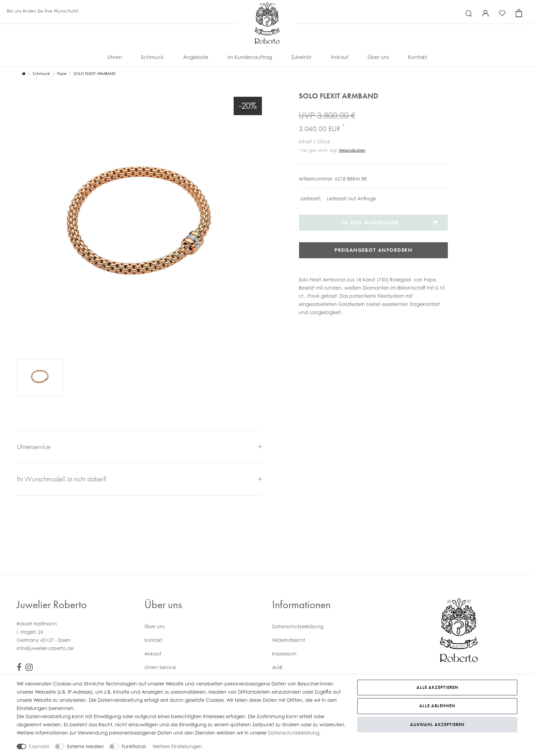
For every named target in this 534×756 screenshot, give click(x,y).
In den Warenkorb (390, 222)
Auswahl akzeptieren (437, 724)
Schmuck (152, 57)
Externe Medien (85, 746)
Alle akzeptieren (437, 687)
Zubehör (301, 57)
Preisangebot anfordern (373, 250)
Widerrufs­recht (289, 640)
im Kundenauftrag (250, 57)
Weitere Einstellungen (177, 746)
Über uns (378, 57)
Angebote (196, 57)
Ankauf (340, 57)
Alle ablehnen (437, 706)
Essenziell (39, 746)
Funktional (134, 746)
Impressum (284, 654)
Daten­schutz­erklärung (298, 626)
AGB (277, 667)
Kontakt (418, 57)
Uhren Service (160, 667)
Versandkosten (352, 150)
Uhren (115, 57)
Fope (62, 74)
